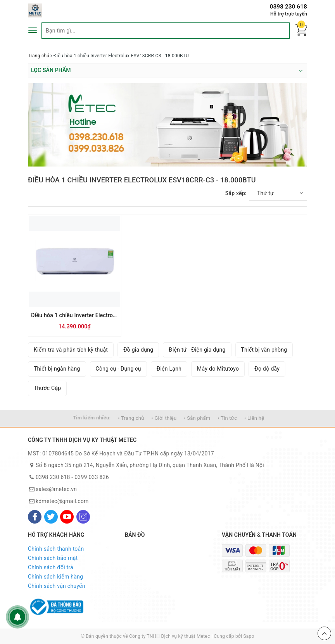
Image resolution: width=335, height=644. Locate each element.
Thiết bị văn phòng (264, 350)
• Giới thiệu (164, 418)
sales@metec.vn (56, 489)
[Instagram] (83, 517)
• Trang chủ (131, 418)
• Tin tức (227, 418)
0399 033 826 (92, 477)
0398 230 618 (288, 7)
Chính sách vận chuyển (57, 586)
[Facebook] (35, 517)
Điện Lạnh (169, 369)
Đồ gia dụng (138, 350)
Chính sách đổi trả (51, 567)
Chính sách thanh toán (56, 549)
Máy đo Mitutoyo (218, 369)
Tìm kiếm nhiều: (92, 418)
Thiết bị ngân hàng (57, 369)
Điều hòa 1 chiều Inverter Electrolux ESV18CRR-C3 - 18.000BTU (75, 315)
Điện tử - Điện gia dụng (197, 350)
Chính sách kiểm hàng (55, 577)
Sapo (249, 636)
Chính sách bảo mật (53, 558)
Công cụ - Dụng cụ (118, 369)
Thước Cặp (47, 388)
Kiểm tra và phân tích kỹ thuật (71, 350)
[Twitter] (51, 517)
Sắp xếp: (236, 193)
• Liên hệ (254, 418)
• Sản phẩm (197, 418)
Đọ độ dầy (267, 369)
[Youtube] (67, 517)
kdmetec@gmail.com (62, 501)
